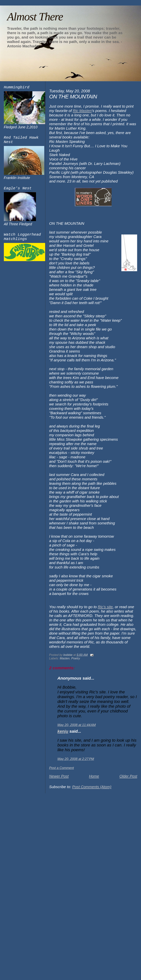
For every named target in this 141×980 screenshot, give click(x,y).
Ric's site (105, 607)
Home (94, 776)
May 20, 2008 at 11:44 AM (77, 725)
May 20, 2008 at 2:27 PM (76, 759)
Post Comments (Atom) (92, 787)
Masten (65, 658)
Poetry (76, 658)
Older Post (128, 776)
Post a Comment (62, 768)
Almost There (35, 17)
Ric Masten (82, 111)
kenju (63, 731)
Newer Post (59, 776)
